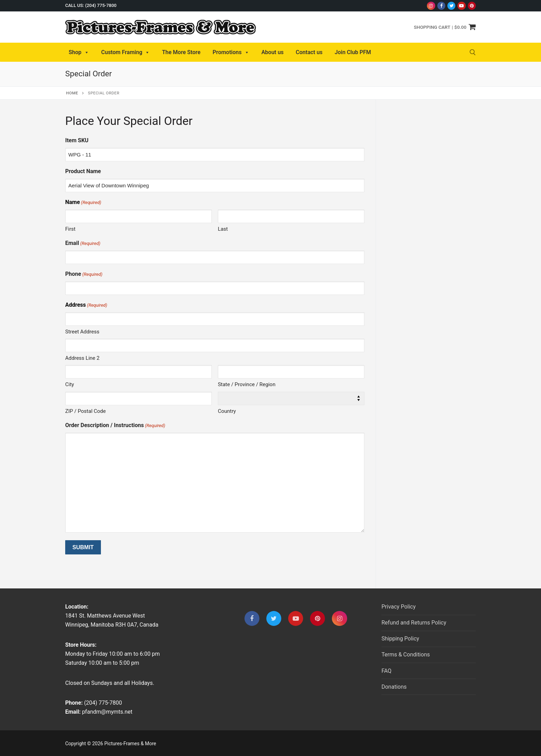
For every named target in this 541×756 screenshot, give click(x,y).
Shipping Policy (400, 639)
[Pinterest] (472, 6)
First (70, 229)
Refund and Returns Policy (414, 623)
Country (227, 411)
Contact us (309, 52)
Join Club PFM (353, 52)
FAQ (387, 671)
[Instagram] (431, 6)
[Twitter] (451, 6)
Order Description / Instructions (115, 426)
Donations (394, 687)
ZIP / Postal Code (85, 411)
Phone (84, 274)
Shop (79, 52)
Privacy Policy (399, 607)
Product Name (83, 171)
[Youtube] (461, 6)
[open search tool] (473, 52)
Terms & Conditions (406, 655)
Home (72, 93)
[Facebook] (441, 6)
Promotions (231, 52)
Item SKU (77, 140)
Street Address (82, 332)
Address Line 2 (82, 358)
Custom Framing (126, 52)
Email (83, 243)
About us (273, 52)
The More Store (181, 52)
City (70, 384)
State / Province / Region (247, 384)
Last (223, 229)
